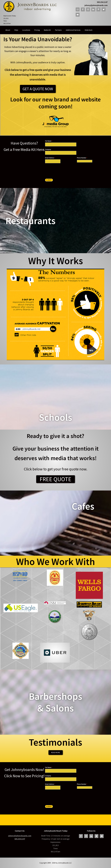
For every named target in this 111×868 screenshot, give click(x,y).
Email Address (50, 158)
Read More (56, 752)
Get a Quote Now (38, 89)
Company (48, 149)
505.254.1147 (102, 2)
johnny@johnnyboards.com (96, 5)
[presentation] (62, 170)
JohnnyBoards (30, 7)
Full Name (49, 141)
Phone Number (82, 158)
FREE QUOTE (55, 479)
